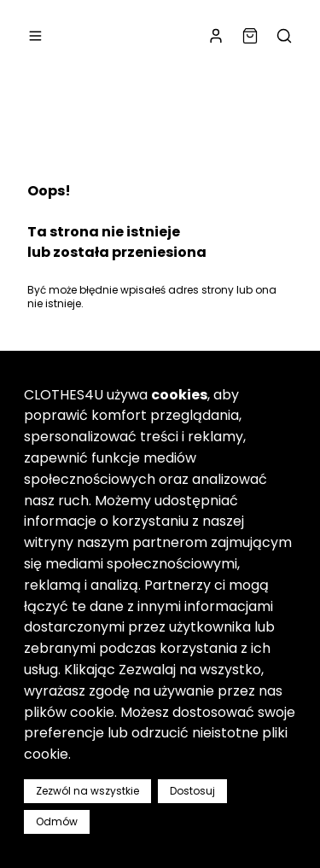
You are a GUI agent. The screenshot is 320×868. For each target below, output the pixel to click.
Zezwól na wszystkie (87, 791)
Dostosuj (192, 791)
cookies (179, 395)
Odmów (57, 821)
